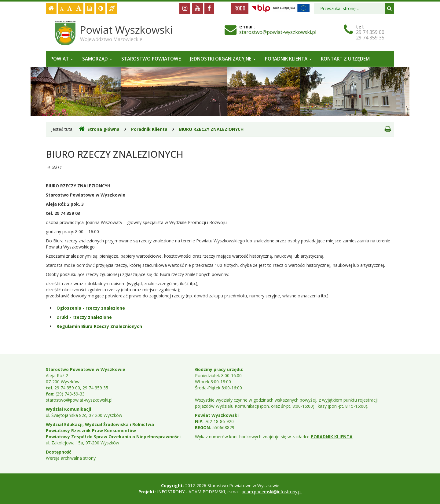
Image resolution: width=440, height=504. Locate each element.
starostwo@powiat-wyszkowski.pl (278, 32)
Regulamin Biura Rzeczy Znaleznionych (99, 326)
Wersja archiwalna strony (71, 458)
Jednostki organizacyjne (223, 59)
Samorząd (97, 59)
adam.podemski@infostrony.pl (272, 492)
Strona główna (99, 129)
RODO (240, 8)
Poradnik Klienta (288, 59)
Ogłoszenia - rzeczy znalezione (91, 308)
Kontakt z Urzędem (345, 59)
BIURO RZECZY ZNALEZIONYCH (211, 129)
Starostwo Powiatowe (151, 59)
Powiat (62, 59)
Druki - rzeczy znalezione (84, 317)
